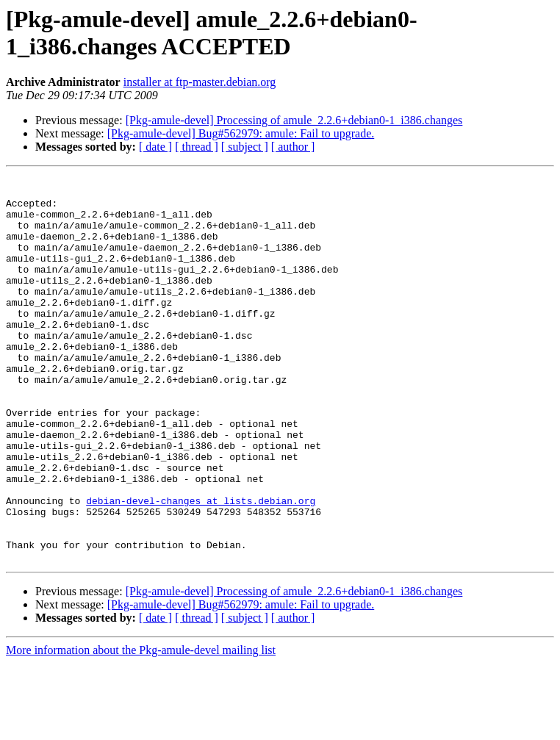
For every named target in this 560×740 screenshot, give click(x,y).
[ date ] (155, 147)
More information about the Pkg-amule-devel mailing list (141, 727)
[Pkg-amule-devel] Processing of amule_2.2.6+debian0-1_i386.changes (294, 120)
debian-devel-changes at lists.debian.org (201, 567)
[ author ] (293, 147)
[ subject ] (245, 147)
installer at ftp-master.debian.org (200, 82)
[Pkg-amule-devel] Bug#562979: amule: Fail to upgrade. (241, 133)
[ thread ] (197, 147)
